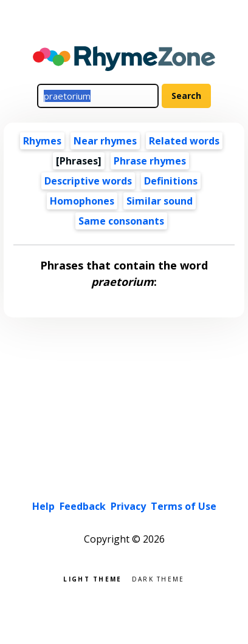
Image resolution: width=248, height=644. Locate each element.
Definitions (171, 181)
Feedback (83, 506)
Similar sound (160, 201)
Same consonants (121, 221)
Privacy (128, 506)
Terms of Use (184, 506)
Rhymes (42, 141)
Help (43, 506)
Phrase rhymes (150, 161)
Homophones (82, 201)
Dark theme (158, 578)
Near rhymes (105, 141)
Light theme (92, 578)
